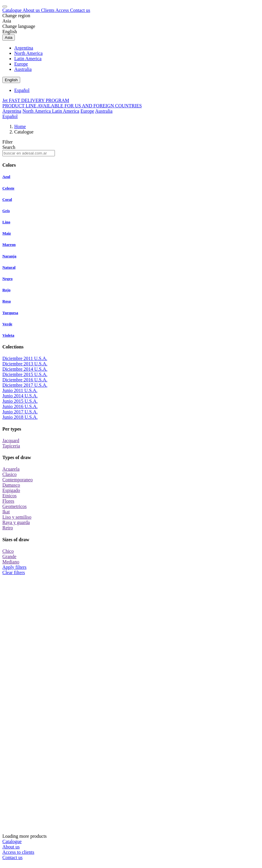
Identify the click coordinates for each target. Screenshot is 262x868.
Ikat (6, 512)
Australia (23, 69)
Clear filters (14, 572)
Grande (9, 556)
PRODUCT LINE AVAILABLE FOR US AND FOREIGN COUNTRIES (72, 106)
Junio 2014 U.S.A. (20, 396)
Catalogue (12, 10)
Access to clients (18, 852)
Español (22, 90)
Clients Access (55, 10)
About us (32, 10)
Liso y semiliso (17, 517)
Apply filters (14, 567)
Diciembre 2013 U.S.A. (25, 364)
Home (20, 126)
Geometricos (15, 506)
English (10, 32)
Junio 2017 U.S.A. (20, 412)
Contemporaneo (18, 480)
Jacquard (11, 441)
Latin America (28, 59)
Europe (21, 64)
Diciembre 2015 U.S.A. (25, 374)
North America (28, 53)
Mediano (11, 562)
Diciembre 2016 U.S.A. (25, 380)
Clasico (9, 474)
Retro (8, 528)
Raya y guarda (16, 522)
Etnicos (9, 496)
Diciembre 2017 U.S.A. (25, 385)
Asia (7, 21)
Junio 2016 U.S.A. (20, 406)
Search (9, 147)
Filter (8, 142)
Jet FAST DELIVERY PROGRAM (36, 100)
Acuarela (11, 469)
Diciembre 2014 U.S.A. (25, 369)
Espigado (11, 490)
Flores (8, 501)
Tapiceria (11, 446)
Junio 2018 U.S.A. (20, 417)
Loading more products (131, 707)
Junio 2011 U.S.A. (20, 390)
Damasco (11, 485)
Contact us (80, 10)
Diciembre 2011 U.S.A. (25, 358)
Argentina (24, 48)
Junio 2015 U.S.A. (20, 401)
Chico (8, 551)
